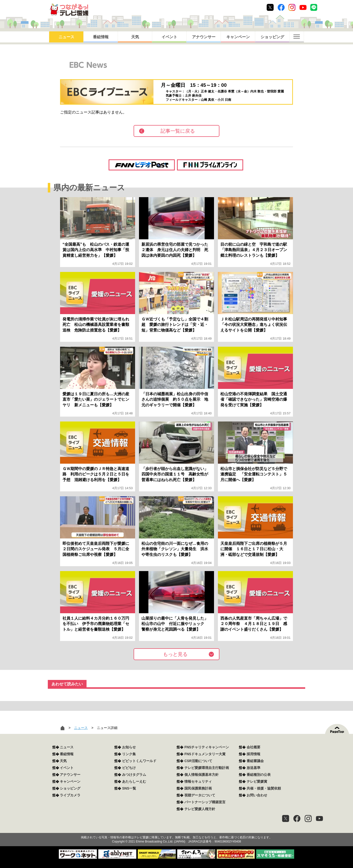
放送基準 (253, 768)
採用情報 (253, 754)
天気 (135, 37)
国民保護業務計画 (198, 788)
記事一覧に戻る (178, 131)
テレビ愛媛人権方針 (200, 809)
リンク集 (129, 754)
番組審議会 (255, 761)
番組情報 (101, 37)
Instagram (292, 7)
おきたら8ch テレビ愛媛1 (69, 10)
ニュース (66, 37)
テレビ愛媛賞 (257, 781)
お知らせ (129, 747)
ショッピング (272, 37)
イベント (169, 37)
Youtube (303, 7)
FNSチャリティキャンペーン (207, 747)
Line (314, 7)
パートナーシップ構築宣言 (205, 802)
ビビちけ (129, 768)
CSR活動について (198, 761)
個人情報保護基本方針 (202, 775)
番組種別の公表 (259, 775)
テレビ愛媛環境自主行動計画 (207, 768)
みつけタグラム (134, 775)
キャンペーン (238, 37)
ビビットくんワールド (139, 761)
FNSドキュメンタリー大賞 (205, 754)
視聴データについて (200, 795)
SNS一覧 (129, 788)
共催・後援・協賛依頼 (264, 788)
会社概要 (253, 747)
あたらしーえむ (134, 781)
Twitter (270, 7)
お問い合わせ (257, 795)
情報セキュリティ (198, 781)
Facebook (281, 7)
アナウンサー (204, 37)
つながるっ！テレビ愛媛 (176, 829)
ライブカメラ (70, 795)
